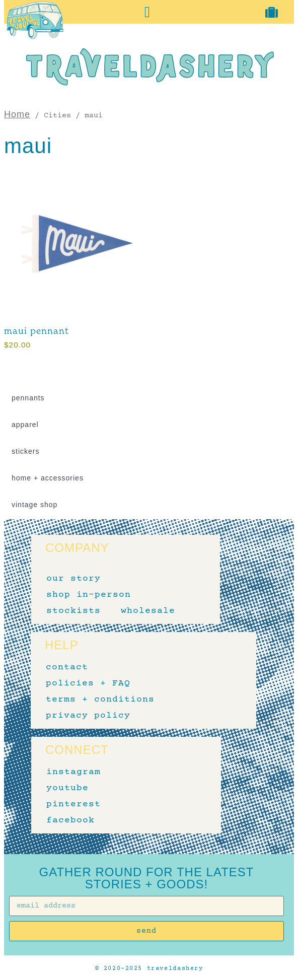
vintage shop (34, 505)
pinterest (73, 804)
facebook (70, 820)
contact (67, 667)
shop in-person (89, 595)
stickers (25, 451)
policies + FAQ (88, 683)
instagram (73, 772)
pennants (28, 398)
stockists (73, 611)
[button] (147, 12)
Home (17, 114)
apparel (25, 425)
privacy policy (88, 716)
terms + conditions (100, 699)
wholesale (148, 611)
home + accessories (48, 478)
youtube (67, 788)
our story (73, 579)
